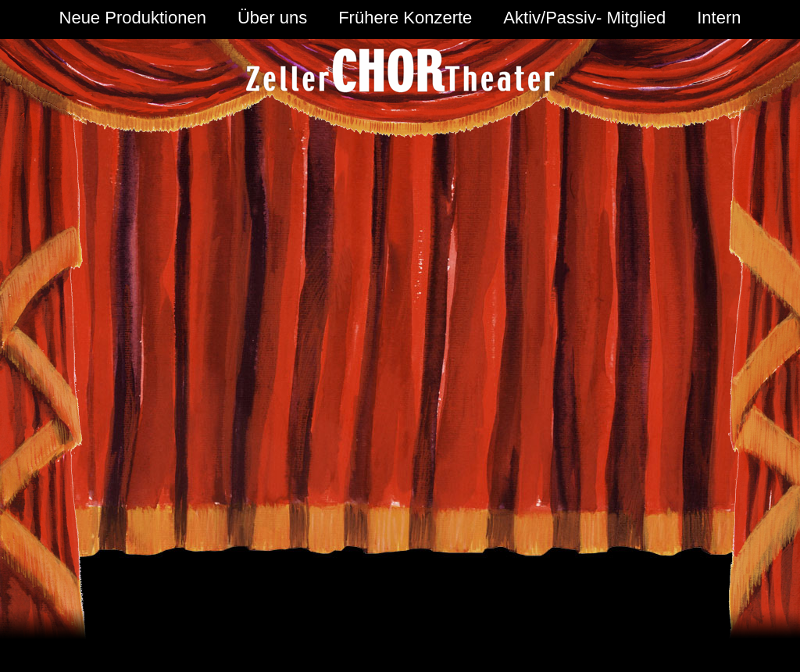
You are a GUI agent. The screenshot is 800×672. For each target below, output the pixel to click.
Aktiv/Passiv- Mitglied (584, 18)
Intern (719, 18)
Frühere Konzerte (405, 18)
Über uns (272, 18)
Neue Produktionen (133, 18)
